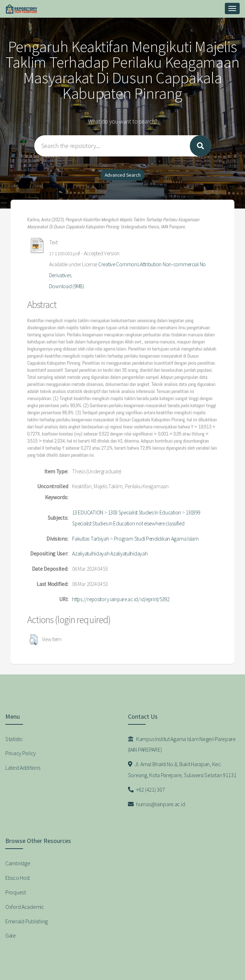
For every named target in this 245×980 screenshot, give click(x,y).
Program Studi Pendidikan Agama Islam (156, 539)
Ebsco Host (17, 878)
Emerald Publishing (27, 921)
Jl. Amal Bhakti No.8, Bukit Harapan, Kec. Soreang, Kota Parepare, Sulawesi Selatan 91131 (182, 770)
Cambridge (18, 863)
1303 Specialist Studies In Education (144, 512)
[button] (33, 640)
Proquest (16, 892)
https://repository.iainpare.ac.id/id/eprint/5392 (121, 599)
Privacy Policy (21, 753)
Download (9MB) (67, 286)
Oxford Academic (25, 907)
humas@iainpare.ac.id (157, 804)
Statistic (14, 739)
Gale (11, 935)
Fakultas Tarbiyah (91, 539)
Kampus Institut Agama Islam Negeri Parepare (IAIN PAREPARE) (182, 744)
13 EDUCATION (88, 512)
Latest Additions (23, 768)
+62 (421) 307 (147, 790)
